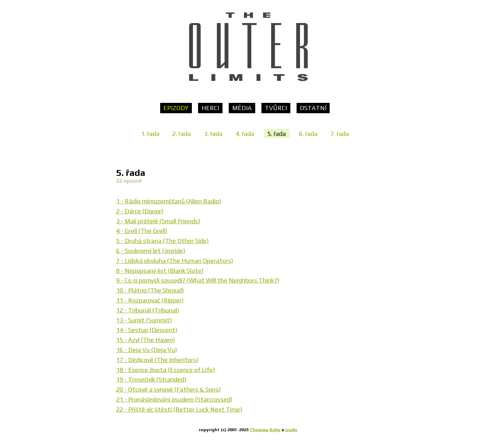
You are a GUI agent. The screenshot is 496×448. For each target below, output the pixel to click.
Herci (210, 108)
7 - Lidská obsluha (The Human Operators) (175, 261)
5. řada (277, 133)
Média (242, 108)
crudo (291, 430)
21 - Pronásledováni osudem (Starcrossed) (174, 399)
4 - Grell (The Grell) (142, 231)
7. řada (340, 133)
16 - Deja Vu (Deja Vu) (147, 350)
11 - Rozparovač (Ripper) (150, 300)
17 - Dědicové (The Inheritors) (157, 360)
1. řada (150, 133)
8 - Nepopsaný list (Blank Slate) (160, 271)
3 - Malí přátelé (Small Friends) (158, 221)
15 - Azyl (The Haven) (146, 340)
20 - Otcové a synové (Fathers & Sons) (168, 389)
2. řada (182, 133)
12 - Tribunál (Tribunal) (148, 310)
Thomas (259, 430)
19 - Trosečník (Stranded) (151, 379)
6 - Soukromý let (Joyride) (151, 251)
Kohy (275, 430)
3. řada (213, 133)
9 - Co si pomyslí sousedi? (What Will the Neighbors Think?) (198, 280)
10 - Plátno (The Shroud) (150, 290)
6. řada (308, 133)
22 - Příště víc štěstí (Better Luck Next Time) (179, 409)
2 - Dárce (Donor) (140, 211)
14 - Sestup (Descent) (147, 330)
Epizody (176, 108)
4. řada (245, 133)
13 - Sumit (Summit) (144, 320)
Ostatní (313, 108)
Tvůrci (276, 108)
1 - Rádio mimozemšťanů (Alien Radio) (169, 201)
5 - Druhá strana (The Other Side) (162, 241)
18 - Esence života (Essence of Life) (166, 370)
